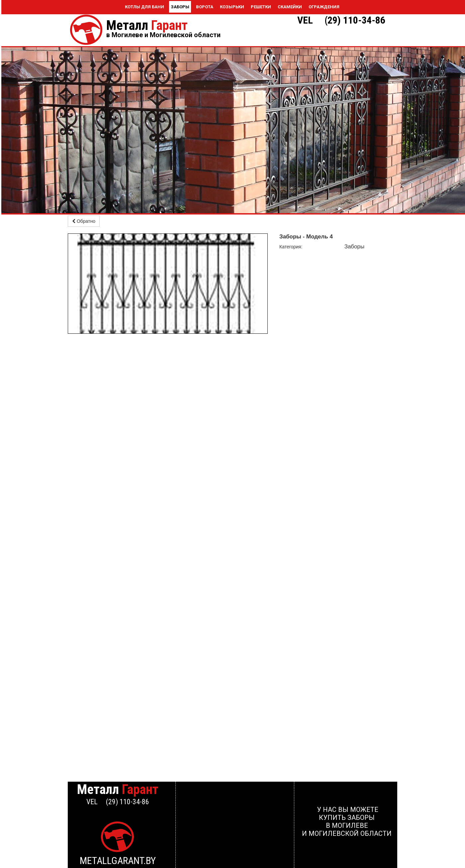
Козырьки (232, 7)
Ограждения (324, 7)
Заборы (180, 7)
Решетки (261, 7)
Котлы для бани (144, 7)
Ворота (205, 7)
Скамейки (290, 7)
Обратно (84, 221)
